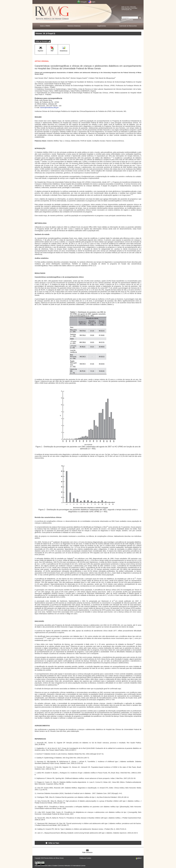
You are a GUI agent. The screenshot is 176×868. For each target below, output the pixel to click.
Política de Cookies (85, 858)
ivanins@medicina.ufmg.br (49, 107)
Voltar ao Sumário (42, 41)
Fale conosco (87, 852)
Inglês (93, 2)
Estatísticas (64, 51)
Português (84, 2)
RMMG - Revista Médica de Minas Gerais (52, 14)
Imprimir (41, 51)
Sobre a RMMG (45, 26)
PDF (52, 51)
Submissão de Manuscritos (128, 26)
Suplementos (102, 26)
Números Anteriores (74, 26)
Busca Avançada (127, 20)
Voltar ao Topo (54, 843)
